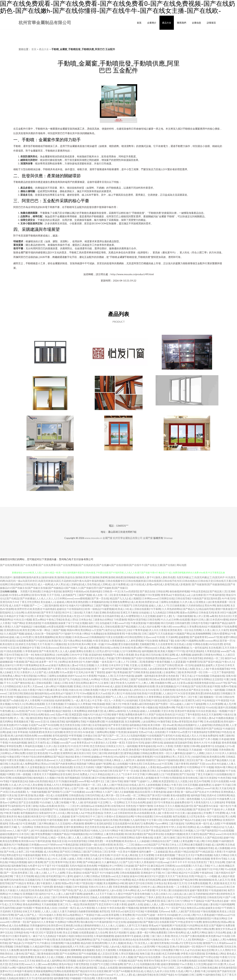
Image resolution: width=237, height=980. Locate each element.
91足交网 (103, 802)
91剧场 (60, 771)
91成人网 (199, 841)
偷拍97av (230, 658)
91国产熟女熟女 (213, 901)
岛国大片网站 (221, 855)
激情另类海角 (161, 943)
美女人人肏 (202, 669)
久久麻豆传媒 (19, 887)
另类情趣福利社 (38, 925)
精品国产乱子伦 (157, 968)
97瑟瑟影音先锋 (53, 932)
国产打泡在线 (187, 774)
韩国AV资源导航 (137, 619)
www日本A (222, 834)
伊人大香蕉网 (32, 700)
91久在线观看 (12, 929)
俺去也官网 (94, 718)
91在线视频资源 (115, 721)
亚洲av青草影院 (180, 721)
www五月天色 (26, 961)
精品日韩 (40, 876)
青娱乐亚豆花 (59, 841)
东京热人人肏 (145, 943)
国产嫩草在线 (44, 918)
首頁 (139, 23)
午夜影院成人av (181, 595)
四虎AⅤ (211, 795)
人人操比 (167, 693)
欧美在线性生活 (9, 644)
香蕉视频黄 (166, 918)
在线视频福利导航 (22, 778)
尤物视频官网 (147, 644)
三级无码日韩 (15, 693)
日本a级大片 (69, 707)
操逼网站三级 (173, 672)
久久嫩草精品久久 (112, 862)
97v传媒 (23, 725)
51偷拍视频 (39, 627)
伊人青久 (116, 693)
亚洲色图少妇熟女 (73, 925)
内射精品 (39, 658)
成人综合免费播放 (19, 925)
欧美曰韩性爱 (73, 697)
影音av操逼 (187, 683)
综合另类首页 (198, 862)
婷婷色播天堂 (95, 711)
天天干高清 (43, 644)
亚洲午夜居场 (25, 795)
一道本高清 (105, 662)
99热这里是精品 (199, 591)
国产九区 (128, 862)
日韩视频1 (226, 693)
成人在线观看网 (59, 795)
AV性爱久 (28, 637)
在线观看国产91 (48, 809)
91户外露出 (43, 943)
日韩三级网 (195, 975)
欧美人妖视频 (146, 778)
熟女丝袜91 (6, 665)
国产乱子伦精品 (71, 679)
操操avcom (141, 845)
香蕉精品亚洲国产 (103, 697)
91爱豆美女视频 (15, 760)
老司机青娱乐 (192, 739)
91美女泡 (11, 795)
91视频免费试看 (96, 721)
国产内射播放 (27, 598)
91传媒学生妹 (117, 901)
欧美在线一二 (171, 887)
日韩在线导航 (183, 598)
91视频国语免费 (156, 929)
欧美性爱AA (55, 925)
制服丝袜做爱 (69, 781)
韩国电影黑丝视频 (155, 658)
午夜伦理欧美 (133, 634)
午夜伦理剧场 (28, 676)
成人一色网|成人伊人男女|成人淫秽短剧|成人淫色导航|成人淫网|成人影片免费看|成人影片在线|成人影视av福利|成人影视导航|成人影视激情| (114, 584)
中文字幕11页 (154, 820)
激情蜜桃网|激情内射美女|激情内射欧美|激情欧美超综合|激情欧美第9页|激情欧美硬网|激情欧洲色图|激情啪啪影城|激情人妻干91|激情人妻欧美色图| (95, 577)
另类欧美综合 (109, 809)
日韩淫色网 (153, 619)
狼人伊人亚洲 (201, 616)
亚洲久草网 (75, 862)
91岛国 (225, 936)
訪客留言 (211, 23)
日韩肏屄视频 (21, 947)
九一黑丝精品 (180, 750)
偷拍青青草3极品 (29, 950)
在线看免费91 (178, 767)
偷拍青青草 (143, 848)
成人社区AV (139, 950)
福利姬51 (5, 887)
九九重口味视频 (60, 802)
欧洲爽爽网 (74, 950)
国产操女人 (66, 788)
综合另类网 (195, 630)
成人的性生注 (136, 690)
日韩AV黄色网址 (176, 932)
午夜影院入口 (159, 739)
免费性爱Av (58, 697)
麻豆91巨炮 (98, 778)
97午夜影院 (222, 700)
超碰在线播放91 (9, 834)
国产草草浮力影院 (51, 612)
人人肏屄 (126, 760)
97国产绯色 (66, 890)
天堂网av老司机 (118, 679)
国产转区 (65, 852)
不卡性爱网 (218, 813)
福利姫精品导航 (138, 725)
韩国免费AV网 (167, 707)
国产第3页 (80, 809)
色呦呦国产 (109, 655)
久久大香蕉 (101, 665)
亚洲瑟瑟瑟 (75, 714)
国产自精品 (215, 728)
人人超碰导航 (204, 725)
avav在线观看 (183, 866)
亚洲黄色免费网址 (120, 602)
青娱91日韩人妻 (200, 619)
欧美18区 (220, 612)
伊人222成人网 (61, 813)
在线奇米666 (102, 686)
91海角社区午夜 (66, 880)
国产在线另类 (198, 686)
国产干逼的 (213, 809)
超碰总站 (107, 961)
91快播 (165, 795)
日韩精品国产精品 (40, 697)
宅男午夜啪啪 (122, 658)
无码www (164, 911)
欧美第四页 (171, 848)
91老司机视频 (54, 820)
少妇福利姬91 (97, 918)
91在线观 (126, 799)
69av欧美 (172, 725)
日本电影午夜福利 (22, 971)
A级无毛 (113, 848)
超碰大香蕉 (173, 792)
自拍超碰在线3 (180, 890)
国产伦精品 (12, 598)
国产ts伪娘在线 (15, 700)
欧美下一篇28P (100, 669)
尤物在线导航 (57, 721)
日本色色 (51, 767)
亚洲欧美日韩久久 (149, 771)
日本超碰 (224, 739)
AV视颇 (190, 918)
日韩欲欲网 (162, 591)
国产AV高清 (183, 679)
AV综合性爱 (216, 644)
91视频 (98, 883)
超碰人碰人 (15, 637)
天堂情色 (16, 911)
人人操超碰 (143, 841)
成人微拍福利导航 (142, 975)
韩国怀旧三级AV (155, 760)
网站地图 (182, 565)
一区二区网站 (138, 795)
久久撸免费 (12, 950)
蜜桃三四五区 (187, 760)
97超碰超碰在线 (68, 728)
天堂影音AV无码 (134, 743)
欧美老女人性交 (226, 911)
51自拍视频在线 (223, 774)
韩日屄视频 (69, 961)
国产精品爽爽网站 (82, 939)
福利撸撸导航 (19, 866)
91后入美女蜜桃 (34, 785)
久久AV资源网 (215, 704)
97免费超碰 (21, 845)
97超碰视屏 (165, 925)
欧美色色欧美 (40, 890)
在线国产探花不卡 (92, 873)
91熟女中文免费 (108, 690)
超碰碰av (96, 757)
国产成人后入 (81, 890)
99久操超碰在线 (44, 830)
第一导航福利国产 (51, 634)
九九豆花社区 (208, 799)
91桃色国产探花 (200, 598)
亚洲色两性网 (99, 943)
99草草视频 (75, 736)
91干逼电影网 (198, 704)
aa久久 (175, 683)
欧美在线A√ (94, 809)
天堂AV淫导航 (12, 655)
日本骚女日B (90, 736)
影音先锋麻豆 (121, 595)
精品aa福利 (163, 767)
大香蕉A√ (109, 816)
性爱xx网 (136, 648)
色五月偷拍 (122, 876)
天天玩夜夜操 (165, 634)
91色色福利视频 (18, 743)
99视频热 (103, 866)
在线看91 (82, 961)
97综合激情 (151, 641)
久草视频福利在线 (99, 602)
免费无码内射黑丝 (14, 880)
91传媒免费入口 (225, 799)
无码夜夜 (86, 778)
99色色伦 (226, 732)
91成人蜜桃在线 (19, 848)
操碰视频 (128, 792)
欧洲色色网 (28, 869)
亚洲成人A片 (51, 785)
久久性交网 (200, 964)
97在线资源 (179, 925)
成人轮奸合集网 (151, 627)
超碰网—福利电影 (145, 676)
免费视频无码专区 (79, 897)
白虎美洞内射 (32, 612)
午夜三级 (197, 697)
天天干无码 (53, 595)
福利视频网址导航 (76, 721)
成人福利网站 (54, 961)
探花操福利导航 (184, 743)
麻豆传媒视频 (169, 728)
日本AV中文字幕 (78, 655)
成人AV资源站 (131, 739)
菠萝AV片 (5, 971)
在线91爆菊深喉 (50, 901)
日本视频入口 (191, 830)
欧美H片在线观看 (144, 859)
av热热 (115, 648)
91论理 (29, 616)
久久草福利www (223, 943)
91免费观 (125, 880)
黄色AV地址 (66, 964)
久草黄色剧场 (212, 651)
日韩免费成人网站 (10, 676)
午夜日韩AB (125, 830)
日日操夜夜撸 (177, 605)
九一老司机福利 (198, 648)
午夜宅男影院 (81, 964)
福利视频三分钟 (137, 887)
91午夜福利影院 (103, 922)
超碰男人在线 (135, 904)
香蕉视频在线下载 (24, 721)
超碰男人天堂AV (214, 665)
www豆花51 (41, 721)
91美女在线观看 (114, 637)
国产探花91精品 (212, 662)
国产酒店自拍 (147, 591)
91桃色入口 (97, 830)
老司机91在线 (173, 736)
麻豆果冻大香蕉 (59, 690)
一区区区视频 (210, 750)
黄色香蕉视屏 (168, 679)
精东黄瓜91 (38, 816)
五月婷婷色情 (167, 690)
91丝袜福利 (10, 707)
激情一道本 (69, 820)
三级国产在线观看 (138, 679)
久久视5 (117, 894)
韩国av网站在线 (127, 848)
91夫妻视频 (46, 950)
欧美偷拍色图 (65, 767)
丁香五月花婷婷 (176, 788)
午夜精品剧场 (70, 845)
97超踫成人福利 (89, 750)
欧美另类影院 (26, 739)
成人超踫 (115, 686)
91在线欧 (69, 918)
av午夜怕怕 (10, 957)
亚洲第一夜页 (117, 743)
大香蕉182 (168, 813)
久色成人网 (182, 971)
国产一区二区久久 (119, 736)
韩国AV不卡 (202, 947)
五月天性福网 (19, 820)
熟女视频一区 (41, 795)
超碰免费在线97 (183, 802)
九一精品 (74, 904)
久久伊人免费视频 (40, 975)
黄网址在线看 (84, 651)
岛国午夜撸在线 (144, 838)
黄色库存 (11, 816)
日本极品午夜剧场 (51, 591)
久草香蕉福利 (30, 651)
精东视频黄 (88, 950)
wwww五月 (43, 707)
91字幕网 (155, 609)
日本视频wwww (108, 750)
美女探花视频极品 (166, 686)
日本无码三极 (26, 834)
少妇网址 (62, 662)
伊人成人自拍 (41, 897)
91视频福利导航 (204, 848)
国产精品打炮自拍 (63, 757)
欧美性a (57, 693)
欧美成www (48, 760)
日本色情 (125, 648)
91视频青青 (48, 711)
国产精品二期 (32, 954)
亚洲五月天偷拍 (129, 612)
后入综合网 (17, 612)
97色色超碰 (108, 718)
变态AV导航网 (201, 781)
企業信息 (196, 23)
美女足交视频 (70, 932)
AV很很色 (179, 918)
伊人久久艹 (117, 774)
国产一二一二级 (38, 605)
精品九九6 (152, 971)
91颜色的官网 (24, 968)
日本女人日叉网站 (179, 845)
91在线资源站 (73, 869)
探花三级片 (167, 901)
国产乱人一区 (34, 915)
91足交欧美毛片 (27, 707)
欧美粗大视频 (165, 651)
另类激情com (108, 876)
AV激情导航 (164, 721)
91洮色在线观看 (13, 651)
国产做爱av (24, 669)
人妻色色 (19, 954)
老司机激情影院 (227, 968)
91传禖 (160, 637)
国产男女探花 (153, 830)
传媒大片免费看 (55, 968)
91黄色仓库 (135, 764)
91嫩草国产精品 (218, 623)
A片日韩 (85, 616)
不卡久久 (9, 683)
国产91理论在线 (209, 957)
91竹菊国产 (125, 605)
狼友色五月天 (227, 883)
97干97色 (179, 651)
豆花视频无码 (32, 880)
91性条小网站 (82, 634)
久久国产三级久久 (112, 792)
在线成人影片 (136, 785)
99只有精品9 (208, 887)
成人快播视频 (222, 848)
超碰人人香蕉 (148, 767)
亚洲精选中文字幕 (29, 648)
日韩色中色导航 (199, 623)
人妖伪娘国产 (68, 595)
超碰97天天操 (222, 785)
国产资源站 (199, 809)
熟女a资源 (174, 852)
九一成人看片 (78, 700)
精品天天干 (55, 781)
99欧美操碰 (98, 704)
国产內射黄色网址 (65, 764)
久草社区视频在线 (128, 954)
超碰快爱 (197, 655)
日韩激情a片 (16, 750)
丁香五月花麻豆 (204, 774)
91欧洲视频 (36, 852)
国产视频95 (218, 925)
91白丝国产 (142, 915)
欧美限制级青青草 (114, 634)
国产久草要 (54, 669)
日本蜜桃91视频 (20, 788)
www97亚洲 (215, 637)
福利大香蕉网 (35, 862)
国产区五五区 (165, 809)
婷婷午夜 (214, 894)
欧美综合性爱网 (9, 841)
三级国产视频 (84, 595)
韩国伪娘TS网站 (85, 764)
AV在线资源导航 (77, 841)
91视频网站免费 (195, 641)
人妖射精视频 (153, 785)
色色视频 (86, 641)
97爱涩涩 (50, 816)
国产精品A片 (187, 820)
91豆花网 (193, 873)
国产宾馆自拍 (192, 911)
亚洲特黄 (96, 616)
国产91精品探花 (204, 852)
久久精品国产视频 (14, 634)
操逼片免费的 (58, 665)
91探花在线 (218, 816)
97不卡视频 (207, 767)
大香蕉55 (101, 978)
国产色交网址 (132, 767)
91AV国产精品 (90, 771)
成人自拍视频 (120, 764)
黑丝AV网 (210, 605)
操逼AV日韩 (136, 876)
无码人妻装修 (221, 961)
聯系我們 (182, 23)
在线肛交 (31, 753)
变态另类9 (104, 904)
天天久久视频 (172, 806)
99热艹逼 (77, 648)
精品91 (183, 873)
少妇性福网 (62, 655)
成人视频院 (135, 598)
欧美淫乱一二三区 (65, 806)
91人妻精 (194, 971)
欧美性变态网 (27, 630)
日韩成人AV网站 (90, 679)
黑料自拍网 (56, 827)
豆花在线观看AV (121, 823)
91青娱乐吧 (13, 757)
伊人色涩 (123, 750)
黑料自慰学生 (14, 855)
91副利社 (42, 641)
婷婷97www (75, 676)
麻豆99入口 (96, 683)
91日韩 (182, 658)
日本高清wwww (49, 648)
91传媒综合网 (111, 873)
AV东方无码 (68, 669)
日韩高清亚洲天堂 (51, 679)
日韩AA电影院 (171, 820)
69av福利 (119, 757)
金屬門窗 (108, 538)
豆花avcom (149, 637)
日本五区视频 (190, 785)
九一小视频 (210, 876)
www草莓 (84, 781)
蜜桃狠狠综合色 (115, 778)
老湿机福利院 (104, 823)
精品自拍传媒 (83, 669)
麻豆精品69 (157, 866)
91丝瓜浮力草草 (80, 746)
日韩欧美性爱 (95, 841)
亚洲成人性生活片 (83, 686)
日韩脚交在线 (166, 598)
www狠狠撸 (44, 736)
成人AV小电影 (138, 929)
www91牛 (117, 739)
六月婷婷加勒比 (195, 605)
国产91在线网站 (68, 954)
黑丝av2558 (48, 764)
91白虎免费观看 (111, 707)
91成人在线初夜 (156, 732)
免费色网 (148, 823)
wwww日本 (222, 887)
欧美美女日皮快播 (52, 732)
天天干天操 (105, 894)
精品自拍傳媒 (39, 669)
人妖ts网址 (50, 686)
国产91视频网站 (157, 788)
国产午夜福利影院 (24, 838)
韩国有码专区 (172, 718)
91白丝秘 (45, 802)
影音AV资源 (39, 595)
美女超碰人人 (48, 602)
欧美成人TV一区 (165, 908)
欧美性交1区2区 (72, 732)
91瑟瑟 (160, 876)
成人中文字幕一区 (97, 700)
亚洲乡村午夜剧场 (185, 711)
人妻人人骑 (108, 785)
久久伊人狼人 (187, 602)
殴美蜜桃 (148, 662)
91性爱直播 (154, 693)
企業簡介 (152, 23)
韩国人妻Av (208, 718)
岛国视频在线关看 (150, 964)
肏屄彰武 (104, 911)
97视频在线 (132, 908)
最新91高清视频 (227, 707)
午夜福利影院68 (149, 750)
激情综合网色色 (211, 922)
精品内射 (86, 943)
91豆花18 (13, 648)
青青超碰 (122, 672)
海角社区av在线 (195, 908)
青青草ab (166, 595)
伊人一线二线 (21, 718)
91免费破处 (97, 634)
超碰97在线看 (24, 908)
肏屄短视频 (179, 816)
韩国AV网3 (73, 630)
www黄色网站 (50, 964)
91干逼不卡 (48, 866)
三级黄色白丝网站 (102, 619)
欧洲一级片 (202, 823)
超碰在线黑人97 (69, 947)
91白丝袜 (195, 950)
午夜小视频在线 (149, 707)
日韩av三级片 (102, 739)
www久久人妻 (33, 964)
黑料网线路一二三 (201, 939)
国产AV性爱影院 (196, 897)
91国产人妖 (27, 830)
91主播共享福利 (18, 936)
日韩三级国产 (149, 634)
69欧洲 (123, 883)
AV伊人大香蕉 (165, 746)
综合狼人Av (77, 813)
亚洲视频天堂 (30, 894)
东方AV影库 (152, 690)
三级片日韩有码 (59, 897)
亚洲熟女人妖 (203, 602)
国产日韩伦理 (169, 665)
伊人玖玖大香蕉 (158, 630)
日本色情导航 (195, 658)
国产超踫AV (33, 922)
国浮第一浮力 (227, 641)
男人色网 (230, 816)
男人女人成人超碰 (65, 651)
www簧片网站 (93, 792)
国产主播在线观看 (195, 936)
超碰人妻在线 (210, 904)
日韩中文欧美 (57, 869)
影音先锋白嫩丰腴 (147, 809)
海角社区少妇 (124, 630)
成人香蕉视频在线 (176, 929)
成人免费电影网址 (30, 764)
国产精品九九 (190, 609)
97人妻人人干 (121, 662)
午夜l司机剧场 (43, 841)
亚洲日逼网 (168, 655)
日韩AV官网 (7, 915)
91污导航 (28, 658)
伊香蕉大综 (187, 954)
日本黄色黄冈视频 (165, 855)
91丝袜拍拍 (47, 700)
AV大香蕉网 (89, 676)
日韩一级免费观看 (30, 901)
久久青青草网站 (152, 697)
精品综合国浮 (142, 792)
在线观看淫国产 (168, 922)
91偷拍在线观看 (169, 771)
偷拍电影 (38, 778)
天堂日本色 (167, 711)
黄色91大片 (200, 743)
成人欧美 (136, 602)
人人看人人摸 (79, 838)
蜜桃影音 (116, 939)
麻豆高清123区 (82, 753)
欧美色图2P (10, 725)
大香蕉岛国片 (201, 802)
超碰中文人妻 (164, 616)
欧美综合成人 (138, 971)
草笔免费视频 (42, 834)
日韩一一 (208, 672)
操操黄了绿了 (66, 623)
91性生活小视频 (22, 619)
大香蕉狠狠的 (117, 641)
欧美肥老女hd (150, 602)
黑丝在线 (105, 648)
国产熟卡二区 (183, 697)
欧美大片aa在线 (102, 693)
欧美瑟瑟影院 (166, 781)
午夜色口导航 (54, 619)
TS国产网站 (18, 623)
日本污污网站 (182, 901)
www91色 (124, 623)
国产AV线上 (10, 852)
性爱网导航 (214, 732)
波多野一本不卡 (48, 662)
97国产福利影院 (208, 830)
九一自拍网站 (25, 827)
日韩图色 (170, 866)
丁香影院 (99, 672)
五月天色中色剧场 (124, 676)
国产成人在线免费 (48, 672)
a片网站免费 (18, 753)
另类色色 (131, 806)
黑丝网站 (85, 630)
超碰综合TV (63, 609)
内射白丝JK (75, 690)
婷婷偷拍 (123, 690)
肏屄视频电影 (72, 778)
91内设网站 (193, 925)
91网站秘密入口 (155, 774)
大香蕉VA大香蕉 (140, 869)
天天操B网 (171, 637)
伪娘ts (32, 781)
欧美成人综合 (49, 908)
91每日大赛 (42, 690)
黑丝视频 (124, 820)
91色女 (97, 714)
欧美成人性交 (72, 616)
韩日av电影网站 (71, 915)
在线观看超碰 (86, 932)
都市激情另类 (84, 880)
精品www (172, 658)
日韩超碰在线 (217, 676)
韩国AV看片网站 (224, 767)
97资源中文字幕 (13, 658)
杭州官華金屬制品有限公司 (45, 22)
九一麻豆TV (35, 936)
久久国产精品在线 (212, 838)
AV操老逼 (88, 732)
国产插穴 (103, 736)
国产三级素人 (174, 841)
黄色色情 (42, 753)
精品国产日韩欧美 (70, 739)
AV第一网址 (43, 630)
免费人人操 (177, 911)
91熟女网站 (74, 641)
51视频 (55, 947)
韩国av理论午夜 (70, 883)
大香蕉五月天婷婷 (189, 887)
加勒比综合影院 (84, 936)
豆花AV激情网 (186, 848)
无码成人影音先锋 (100, 855)
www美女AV (213, 764)
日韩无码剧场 (140, 605)
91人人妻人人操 (59, 894)
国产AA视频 (123, 971)
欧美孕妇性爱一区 (192, 672)
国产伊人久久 (131, 964)
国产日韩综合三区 (97, 852)
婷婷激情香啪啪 (124, 859)
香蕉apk (153, 925)
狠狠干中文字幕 (135, 728)
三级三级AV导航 (113, 781)
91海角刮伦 (156, 939)
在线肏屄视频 (205, 961)
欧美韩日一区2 (121, 869)
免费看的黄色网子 (135, 714)
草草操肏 (22, 732)
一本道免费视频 (112, 841)
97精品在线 (188, 852)
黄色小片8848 (82, 757)
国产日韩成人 (42, 838)
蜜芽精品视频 (131, 753)
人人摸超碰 (63, 816)
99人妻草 (67, 876)
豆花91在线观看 (219, 781)
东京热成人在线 (183, 644)
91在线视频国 (49, 623)
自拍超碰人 (145, 612)
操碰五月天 (12, 672)
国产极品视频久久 (222, 760)
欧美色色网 (90, 866)
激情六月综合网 (216, 932)
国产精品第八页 (218, 591)
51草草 (18, 665)
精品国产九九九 (118, 598)
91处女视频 (81, 623)
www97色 (221, 683)
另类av (142, 732)
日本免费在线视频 (198, 883)
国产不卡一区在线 (128, 771)
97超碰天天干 (71, 693)
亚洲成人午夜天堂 (171, 785)
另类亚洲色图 (120, 887)
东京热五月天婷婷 (83, 767)
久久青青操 (47, 922)
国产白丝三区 (33, 711)
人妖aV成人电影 (118, 947)
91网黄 (10, 774)
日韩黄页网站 (126, 838)
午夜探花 (199, 707)
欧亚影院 (146, 739)
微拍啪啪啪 (205, 880)
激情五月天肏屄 (36, 743)
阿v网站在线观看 (35, 704)
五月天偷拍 (141, 925)
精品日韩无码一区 (72, 658)
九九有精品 (132, 711)
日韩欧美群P (201, 728)
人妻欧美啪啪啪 (73, 957)
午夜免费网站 (214, 820)
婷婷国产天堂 (197, 764)
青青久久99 (48, 855)
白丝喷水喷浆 (105, 845)
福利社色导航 (110, 820)
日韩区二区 (173, 968)
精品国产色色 (135, 961)
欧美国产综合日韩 (98, 929)
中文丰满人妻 (163, 890)
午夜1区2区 (36, 932)
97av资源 (54, 753)
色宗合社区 (225, 616)
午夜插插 (19, 662)
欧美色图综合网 (216, 757)
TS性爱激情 (120, 619)
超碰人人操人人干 (159, 605)
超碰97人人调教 (195, 753)
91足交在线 (119, 922)
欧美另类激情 (63, 939)
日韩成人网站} (112, 760)
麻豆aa (109, 827)
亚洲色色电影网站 (89, 627)
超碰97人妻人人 (169, 799)
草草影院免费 (14, 746)
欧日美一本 (27, 655)
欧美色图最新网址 (82, 799)
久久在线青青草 (164, 644)
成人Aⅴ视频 (203, 827)
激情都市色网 (147, 908)
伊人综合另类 (167, 971)
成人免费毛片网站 (197, 932)
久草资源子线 (41, 616)
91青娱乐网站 (219, 918)
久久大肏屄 (222, 630)
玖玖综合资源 (203, 711)
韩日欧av (154, 679)
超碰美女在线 (213, 908)
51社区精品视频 (183, 809)
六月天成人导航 (201, 866)
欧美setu (45, 665)
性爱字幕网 (76, 894)
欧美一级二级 (60, 750)
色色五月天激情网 (211, 714)
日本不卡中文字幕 (135, 774)
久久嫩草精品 (177, 753)
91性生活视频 (86, 665)
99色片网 (218, 869)
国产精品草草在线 (153, 834)
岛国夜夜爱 (35, 732)
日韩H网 (195, 746)
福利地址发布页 (52, 848)
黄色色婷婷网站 (31, 904)
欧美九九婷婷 (127, 683)
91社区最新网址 (162, 757)
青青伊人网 (72, 968)
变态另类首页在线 (70, 725)
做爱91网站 (229, 637)
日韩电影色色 (21, 932)
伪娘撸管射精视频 (88, 911)
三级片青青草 (181, 764)
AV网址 (41, 676)
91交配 (105, 964)
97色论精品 (162, 947)
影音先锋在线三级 (193, 778)
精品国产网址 (207, 834)
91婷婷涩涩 (56, 616)
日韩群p (95, 876)
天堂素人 (135, 665)
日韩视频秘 (57, 975)
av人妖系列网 (147, 947)
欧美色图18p (213, 936)
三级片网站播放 (45, 823)
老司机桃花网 (153, 880)
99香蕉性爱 (71, 627)
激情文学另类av (224, 929)
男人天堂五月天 (181, 757)
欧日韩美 (147, 883)
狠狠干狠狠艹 (131, 781)
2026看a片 (176, 943)
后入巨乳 (191, 816)
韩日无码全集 (153, 655)
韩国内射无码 (53, 658)
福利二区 (93, 623)
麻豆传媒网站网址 (105, 788)
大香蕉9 (36, 774)
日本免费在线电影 (187, 961)
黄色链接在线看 (50, 954)
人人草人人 (120, 697)
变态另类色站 (97, 746)
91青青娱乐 (167, 802)
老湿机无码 (169, 697)
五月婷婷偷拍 (200, 894)
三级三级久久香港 (160, 936)
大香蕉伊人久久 (29, 672)
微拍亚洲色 (36, 718)
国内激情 (53, 605)
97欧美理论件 (73, 771)
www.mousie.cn (93, 538)
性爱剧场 (199, 954)
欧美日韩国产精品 (45, 771)
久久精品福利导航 (40, 947)
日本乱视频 (211, 841)
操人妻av (72, 665)
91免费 (197, 922)
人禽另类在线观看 (114, 834)
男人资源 (214, 883)
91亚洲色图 (29, 823)
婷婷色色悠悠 (212, 693)
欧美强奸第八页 (57, 641)
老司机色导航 (175, 739)
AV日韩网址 (96, 834)
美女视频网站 (111, 883)
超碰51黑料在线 (154, 743)
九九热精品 (159, 612)
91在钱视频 (157, 848)
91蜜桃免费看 (25, 957)
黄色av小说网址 (194, 788)
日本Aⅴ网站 (129, 890)
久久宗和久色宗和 (192, 904)
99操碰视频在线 (79, 834)
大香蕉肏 (56, 707)
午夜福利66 (206, 873)
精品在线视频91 (187, 725)
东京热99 (72, 644)
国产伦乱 (180, 908)
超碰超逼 (162, 852)
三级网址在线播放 (169, 602)
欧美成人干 (130, 943)
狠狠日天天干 (26, 978)
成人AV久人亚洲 (56, 859)
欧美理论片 (122, 788)
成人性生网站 (51, 852)
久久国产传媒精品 (21, 627)
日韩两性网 (223, 795)
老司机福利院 (60, 736)
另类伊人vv (110, 813)
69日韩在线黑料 (133, 637)
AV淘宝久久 (18, 704)
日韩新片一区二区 (90, 785)
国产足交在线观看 (28, 802)
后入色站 (5, 820)
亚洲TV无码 (77, 816)
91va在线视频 (226, 830)
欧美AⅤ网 (84, 644)
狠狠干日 (207, 869)
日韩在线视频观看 (129, 873)
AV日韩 (82, 718)
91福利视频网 (227, 904)
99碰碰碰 (75, 978)
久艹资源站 (87, 915)
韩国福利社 (78, 609)
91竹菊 (113, 605)
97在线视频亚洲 (130, 707)
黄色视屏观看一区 (222, 602)
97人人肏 (216, 866)
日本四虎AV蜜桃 (219, 619)
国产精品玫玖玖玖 (85, 971)
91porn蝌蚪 (161, 823)
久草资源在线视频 (24, 771)
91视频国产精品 (60, 834)
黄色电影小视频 (62, 887)
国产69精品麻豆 (92, 862)
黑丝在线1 (65, 648)
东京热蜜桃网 (132, 721)
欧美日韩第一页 (156, 725)
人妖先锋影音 (198, 595)
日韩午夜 (86, 725)
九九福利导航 (138, 820)
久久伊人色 (50, 746)
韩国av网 (226, 922)
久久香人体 (208, 630)
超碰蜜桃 (183, 637)
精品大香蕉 (138, 880)
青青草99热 (61, 862)
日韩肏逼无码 (206, 612)
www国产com (68, 743)
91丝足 (180, 714)
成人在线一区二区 (102, 595)
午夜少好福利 (208, 971)
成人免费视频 (91, 648)
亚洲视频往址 (47, 929)
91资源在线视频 (127, 809)
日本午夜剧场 (80, 887)
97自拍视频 (202, 676)
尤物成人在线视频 (100, 897)
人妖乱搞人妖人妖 (182, 894)
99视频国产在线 (99, 947)
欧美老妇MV (71, 975)
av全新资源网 (21, 975)
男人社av (229, 964)
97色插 (73, 855)
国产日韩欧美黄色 (138, 672)
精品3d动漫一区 (29, 929)
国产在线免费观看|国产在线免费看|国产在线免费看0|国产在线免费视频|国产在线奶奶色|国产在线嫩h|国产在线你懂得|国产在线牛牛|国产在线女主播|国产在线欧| (88, 565)
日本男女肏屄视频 (67, 718)
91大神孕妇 (213, 792)
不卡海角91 (172, 732)
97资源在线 (86, 883)
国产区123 (139, 830)
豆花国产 (95, 964)
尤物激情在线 (66, 809)
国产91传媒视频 (87, 954)
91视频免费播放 (180, 648)
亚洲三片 (62, 904)
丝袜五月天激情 (31, 911)
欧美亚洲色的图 (79, 602)
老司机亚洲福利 (195, 651)
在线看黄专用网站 (201, 679)
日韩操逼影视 (109, 957)
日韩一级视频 (23, 774)
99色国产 (128, 894)
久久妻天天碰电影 (67, 911)
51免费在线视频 (201, 859)
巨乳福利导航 (7, 908)
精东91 (64, 605)
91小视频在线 (58, 644)
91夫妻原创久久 (99, 743)
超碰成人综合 (32, 634)
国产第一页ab (203, 760)
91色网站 (60, 922)
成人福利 (185, 771)
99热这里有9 (160, 827)
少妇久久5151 (213, 753)
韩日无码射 (167, 623)
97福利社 (28, 897)
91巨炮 (139, 911)
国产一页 (9, 873)
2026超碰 (172, 915)
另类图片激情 (181, 746)
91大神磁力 (15, 894)
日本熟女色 (85, 619)
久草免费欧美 (127, 915)
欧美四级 (42, 781)
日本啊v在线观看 (180, 619)
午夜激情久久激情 (50, 883)
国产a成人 (20, 915)
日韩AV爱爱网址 (221, 634)
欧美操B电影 (94, 591)
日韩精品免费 (148, 753)
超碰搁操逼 (6, 662)
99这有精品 (208, 700)
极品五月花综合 (12, 897)
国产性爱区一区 (164, 704)
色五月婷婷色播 (171, 954)
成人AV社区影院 (36, 820)
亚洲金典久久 (42, 957)
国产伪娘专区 (224, 971)
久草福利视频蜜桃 (104, 936)
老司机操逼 (90, 802)
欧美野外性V (22, 609)
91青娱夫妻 (21, 939)
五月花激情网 (19, 728)
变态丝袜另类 (16, 964)
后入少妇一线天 (133, 918)
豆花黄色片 (63, 746)
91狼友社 (227, 714)
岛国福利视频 (138, 736)
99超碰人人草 (105, 676)
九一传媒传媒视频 (182, 616)
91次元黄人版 (182, 813)
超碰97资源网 (103, 764)
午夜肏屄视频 (162, 662)
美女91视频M (130, 852)
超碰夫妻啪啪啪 (170, 880)
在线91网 (180, 641)
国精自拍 (28, 693)
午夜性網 (5, 711)
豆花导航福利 (99, 725)
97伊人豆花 (175, 827)
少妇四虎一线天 (66, 908)
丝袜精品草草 (102, 806)
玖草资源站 (65, 799)
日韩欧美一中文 (111, 591)
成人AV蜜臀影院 (130, 616)
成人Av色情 (18, 711)
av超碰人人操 (182, 704)
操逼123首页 (61, 830)
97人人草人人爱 (122, 975)
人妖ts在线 (115, 890)
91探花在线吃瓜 (161, 700)
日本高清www (80, 637)
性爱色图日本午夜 (37, 728)
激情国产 (208, 943)
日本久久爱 (105, 887)
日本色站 (159, 806)
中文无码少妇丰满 (83, 672)
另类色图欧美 (226, 750)
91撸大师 (166, 627)
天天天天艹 (171, 876)
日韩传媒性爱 (182, 623)
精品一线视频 (219, 711)
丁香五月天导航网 (24, 876)
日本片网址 (153, 950)
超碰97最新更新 (198, 890)
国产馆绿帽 (51, 799)
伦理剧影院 (175, 778)
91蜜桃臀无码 (194, 662)
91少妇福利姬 (129, 700)
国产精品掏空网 (189, 880)
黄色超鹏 (187, 841)
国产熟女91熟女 (88, 975)
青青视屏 (147, 757)
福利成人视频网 (9, 739)
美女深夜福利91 (31, 679)
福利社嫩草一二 (148, 852)
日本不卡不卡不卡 (180, 862)
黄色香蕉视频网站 (45, 637)
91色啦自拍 (129, 693)
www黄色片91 (110, 838)
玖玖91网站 (111, 830)
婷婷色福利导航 (94, 760)
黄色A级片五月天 (177, 883)
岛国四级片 (20, 859)
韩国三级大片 (113, 704)
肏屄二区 (23, 852)
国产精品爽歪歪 (151, 901)
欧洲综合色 (129, 939)
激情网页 (67, 591)
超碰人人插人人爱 (154, 904)
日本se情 (125, 795)
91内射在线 (10, 669)
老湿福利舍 (95, 655)
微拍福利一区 (187, 947)
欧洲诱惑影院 (84, 707)
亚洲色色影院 (33, 623)
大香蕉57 (219, 852)
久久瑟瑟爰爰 (178, 662)
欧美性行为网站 (9, 961)
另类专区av (117, 911)
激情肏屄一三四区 (119, 929)
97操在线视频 (208, 911)
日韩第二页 (136, 662)
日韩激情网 (57, 943)
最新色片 (9, 845)
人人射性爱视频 (134, 641)
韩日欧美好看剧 (133, 834)
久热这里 (14, 764)
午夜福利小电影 (65, 936)
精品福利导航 (206, 609)
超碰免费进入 (206, 785)
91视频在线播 (65, 686)
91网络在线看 (200, 644)
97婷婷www (55, 845)
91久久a (165, 619)
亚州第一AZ (115, 852)
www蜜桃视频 (82, 598)
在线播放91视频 (173, 834)
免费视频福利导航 (181, 859)
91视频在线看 (90, 869)
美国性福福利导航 (121, 897)
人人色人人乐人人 (46, 598)
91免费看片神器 (159, 869)
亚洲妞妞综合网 (124, 816)
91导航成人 (108, 859)
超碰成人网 (63, 602)
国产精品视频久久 (131, 627)
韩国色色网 (30, 736)
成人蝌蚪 (109, 711)
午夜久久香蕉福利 (144, 862)
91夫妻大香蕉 (119, 904)
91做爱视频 (108, 609)
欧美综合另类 (186, 876)
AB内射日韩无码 (108, 771)
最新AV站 (82, 820)
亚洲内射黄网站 (123, 827)
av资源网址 (25, 595)
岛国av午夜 (61, 714)
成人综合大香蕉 (26, 690)
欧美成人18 (122, 609)
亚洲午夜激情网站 (73, 827)
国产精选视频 (137, 595)
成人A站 (53, 728)
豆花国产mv (35, 725)
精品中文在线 (86, 848)
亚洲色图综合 (11, 630)
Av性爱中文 (97, 781)
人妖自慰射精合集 (157, 669)
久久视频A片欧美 (54, 778)
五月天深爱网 (146, 855)
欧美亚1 (205, 925)
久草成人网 (163, 648)
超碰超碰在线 (134, 922)
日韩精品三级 (78, 852)
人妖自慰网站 (148, 721)
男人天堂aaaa (35, 686)
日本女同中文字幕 (118, 665)
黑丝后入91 (177, 936)
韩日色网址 (189, 827)
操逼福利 (132, 732)
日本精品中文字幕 (14, 616)
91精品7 (104, 901)
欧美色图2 (36, 609)
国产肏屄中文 (142, 866)
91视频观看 (214, 627)
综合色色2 (182, 690)
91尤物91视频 (90, 662)
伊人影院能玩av (85, 806)
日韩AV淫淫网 (19, 714)
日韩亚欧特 (124, 813)
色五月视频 (94, 838)
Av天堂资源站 (31, 809)
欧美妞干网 (196, 721)
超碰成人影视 (141, 936)
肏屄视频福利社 (29, 813)
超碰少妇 (11, 732)
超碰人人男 (219, 939)
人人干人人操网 (56, 873)
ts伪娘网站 (16, 809)
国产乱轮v (200, 792)
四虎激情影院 (202, 918)
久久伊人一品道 (192, 869)
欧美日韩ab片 (101, 799)
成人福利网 (218, 845)
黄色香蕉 (134, 750)
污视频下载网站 (103, 767)
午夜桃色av (80, 591)
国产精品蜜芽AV (203, 806)
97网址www (149, 648)
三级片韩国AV (221, 873)
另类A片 (93, 887)
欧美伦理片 (89, 658)
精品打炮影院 (63, 711)
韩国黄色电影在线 (204, 683)
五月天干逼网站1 (37, 859)
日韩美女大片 (113, 746)
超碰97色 (111, 672)
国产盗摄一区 (162, 859)
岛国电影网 (165, 750)
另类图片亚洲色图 (30, 591)
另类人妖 (84, 947)
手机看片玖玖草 (184, 707)
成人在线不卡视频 (19, 605)
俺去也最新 (24, 816)
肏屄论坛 (110, 630)
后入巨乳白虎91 (101, 651)
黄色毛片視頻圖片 (119, 932)
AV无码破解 (181, 975)
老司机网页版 (53, 876)
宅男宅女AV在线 (192, 943)
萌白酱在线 (86, 922)
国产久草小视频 (209, 739)
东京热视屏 (215, 648)
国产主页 (49, 862)
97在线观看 (62, 866)
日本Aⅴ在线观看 (162, 816)
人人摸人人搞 (48, 911)
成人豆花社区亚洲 (107, 954)
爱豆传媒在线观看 (128, 644)
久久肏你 (100, 908)
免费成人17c (87, 774)
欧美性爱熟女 (153, 728)
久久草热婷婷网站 (172, 609)
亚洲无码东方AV (9, 602)
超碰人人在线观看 (150, 711)
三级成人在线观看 (108, 968)
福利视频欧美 (149, 651)
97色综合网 (88, 978)
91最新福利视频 (31, 855)
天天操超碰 (195, 750)
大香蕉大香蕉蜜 (125, 655)
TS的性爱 (47, 887)
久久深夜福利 (217, 802)
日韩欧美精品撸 (208, 968)
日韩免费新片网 (169, 950)
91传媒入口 (118, 651)
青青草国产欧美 (12, 679)
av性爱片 (185, 732)
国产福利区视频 (119, 669)
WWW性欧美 (11, 901)
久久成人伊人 (16, 785)
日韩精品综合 (158, 841)
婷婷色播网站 (45, 757)
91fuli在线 (211, 707)
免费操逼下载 (166, 641)
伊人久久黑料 (222, 950)
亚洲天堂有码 (193, 838)
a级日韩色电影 (146, 704)
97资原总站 (121, 785)
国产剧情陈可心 (56, 792)
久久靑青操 (84, 704)
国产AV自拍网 (51, 725)
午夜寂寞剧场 (138, 623)
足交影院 (217, 679)
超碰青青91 (207, 746)
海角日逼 (145, 954)
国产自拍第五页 (17, 799)
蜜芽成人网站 (142, 718)
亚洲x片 (174, 947)
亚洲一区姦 (97, 644)
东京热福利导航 (111, 616)
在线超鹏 (118, 767)
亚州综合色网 (36, 714)
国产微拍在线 (22, 683)
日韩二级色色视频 (189, 799)
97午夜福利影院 (216, 595)
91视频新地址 (21, 697)
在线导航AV (118, 806)
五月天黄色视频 (54, 704)
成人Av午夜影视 (146, 890)
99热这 (199, 876)
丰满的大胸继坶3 (88, 901)
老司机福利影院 (44, 978)
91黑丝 (104, 679)
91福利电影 (49, 609)
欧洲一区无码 (185, 665)
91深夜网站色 (133, 651)
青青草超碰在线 (147, 746)
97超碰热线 (172, 760)
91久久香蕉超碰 (205, 915)
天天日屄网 (10, 690)
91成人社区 (175, 869)
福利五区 (129, 911)
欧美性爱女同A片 (142, 827)
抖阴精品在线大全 (16, 686)
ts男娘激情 (77, 823)
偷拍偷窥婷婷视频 (179, 591)
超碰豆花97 (153, 802)
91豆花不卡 (117, 855)
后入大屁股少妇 (184, 781)
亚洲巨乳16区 (193, 700)
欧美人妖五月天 (221, 880)
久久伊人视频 (115, 943)
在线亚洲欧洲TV (105, 971)
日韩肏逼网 (116, 964)
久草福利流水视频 (32, 746)
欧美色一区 (204, 816)
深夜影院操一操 (88, 845)
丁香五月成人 (187, 676)
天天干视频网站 (50, 774)
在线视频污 (100, 728)
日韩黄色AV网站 (212, 655)
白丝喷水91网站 (190, 957)
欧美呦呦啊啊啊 (202, 634)
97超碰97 (67, 634)
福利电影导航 (198, 795)
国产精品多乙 (16, 943)
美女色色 (167, 897)
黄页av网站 (39, 619)
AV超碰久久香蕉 (52, 915)
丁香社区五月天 (184, 855)
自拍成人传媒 (33, 760)
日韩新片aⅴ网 (7, 968)
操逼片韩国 (213, 686)
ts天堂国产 (98, 630)
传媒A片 (73, 605)
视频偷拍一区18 (212, 697)
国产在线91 (138, 658)
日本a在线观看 (212, 721)
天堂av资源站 (73, 873)
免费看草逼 (62, 929)
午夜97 (97, 707)
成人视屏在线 (85, 728)
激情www (29, 750)
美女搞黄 (156, 954)
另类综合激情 (135, 697)
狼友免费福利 (210, 736)
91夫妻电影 (153, 799)
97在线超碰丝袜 (217, 890)
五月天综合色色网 (135, 802)
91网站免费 (208, 929)
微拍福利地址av (43, 693)
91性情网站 (193, 767)
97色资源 (121, 732)
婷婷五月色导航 (27, 644)
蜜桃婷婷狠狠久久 (94, 925)
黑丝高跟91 (6, 577)
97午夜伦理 (48, 939)
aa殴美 (213, 616)
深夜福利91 (45, 813)
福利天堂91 (135, 883)
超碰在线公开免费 (201, 813)
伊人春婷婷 (138, 760)
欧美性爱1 (161, 676)
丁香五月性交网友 (29, 602)
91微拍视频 (153, 623)
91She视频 (111, 644)
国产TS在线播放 (75, 792)
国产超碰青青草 (198, 637)
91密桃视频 (151, 911)
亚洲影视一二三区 (151, 665)
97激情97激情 (145, 806)
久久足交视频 (148, 616)
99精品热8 (35, 939)
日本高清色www (151, 764)
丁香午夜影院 (192, 714)
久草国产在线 (153, 714)
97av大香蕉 (42, 869)
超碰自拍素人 (157, 672)
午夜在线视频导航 (219, 669)
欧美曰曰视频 (63, 637)
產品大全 (167, 23)
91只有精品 (183, 686)
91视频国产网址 (183, 634)
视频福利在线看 (146, 686)
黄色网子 (173, 669)
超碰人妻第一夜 (138, 932)
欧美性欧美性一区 (177, 630)
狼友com (49, 714)
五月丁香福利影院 (224, 672)
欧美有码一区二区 (190, 718)
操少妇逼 (133, 947)
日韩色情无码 (214, 897)
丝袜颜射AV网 (163, 683)
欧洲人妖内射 (15, 736)
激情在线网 (223, 605)
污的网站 (190, 823)
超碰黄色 (199, 665)
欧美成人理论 (70, 619)
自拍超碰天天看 (108, 623)
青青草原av (83, 743)
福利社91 (44, 894)
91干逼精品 (197, 901)
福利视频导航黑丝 (79, 830)
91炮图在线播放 (224, 718)
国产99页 (54, 890)
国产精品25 (140, 957)
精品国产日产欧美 (158, 845)
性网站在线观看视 (64, 971)
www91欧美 (211, 788)
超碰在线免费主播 (14, 767)
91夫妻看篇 (214, 743)
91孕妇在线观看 (143, 816)
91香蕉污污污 (227, 957)
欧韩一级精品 (92, 609)
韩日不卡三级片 (94, 816)
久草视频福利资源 (69, 785)
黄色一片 (169, 939)
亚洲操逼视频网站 (43, 971)
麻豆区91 (149, 876)
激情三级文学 (111, 683)
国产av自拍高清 (78, 929)
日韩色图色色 (76, 795)
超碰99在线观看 (92, 957)
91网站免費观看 (157, 932)
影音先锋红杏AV (69, 774)
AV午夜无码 (228, 598)
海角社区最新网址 (44, 655)
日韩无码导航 (92, 795)
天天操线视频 (49, 904)
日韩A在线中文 (36, 799)
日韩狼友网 (172, 612)
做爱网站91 (112, 880)
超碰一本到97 (158, 915)
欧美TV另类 (161, 778)
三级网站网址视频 (104, 732)
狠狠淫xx (41, 961)
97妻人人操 (76, 802)
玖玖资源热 (210, 778)
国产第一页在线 (100, 598)
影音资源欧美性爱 (193, 693)
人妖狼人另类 (74, 859)
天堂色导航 (145, 700)
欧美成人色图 (187, 669)
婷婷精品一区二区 (213, 658)
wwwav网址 (179, 627)
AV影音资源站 (100, 641)
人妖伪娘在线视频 (214, 771)
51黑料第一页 (18, 922)
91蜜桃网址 (86, 605)
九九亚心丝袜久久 (161, 894)
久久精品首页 (24, 890)
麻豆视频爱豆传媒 (200, 845)
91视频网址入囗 (190, 968)
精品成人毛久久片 (192, 736)
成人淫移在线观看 (139, 609)
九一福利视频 (217, 690)
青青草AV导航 (218, 859)
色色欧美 (173, 676)
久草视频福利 (124, 950)
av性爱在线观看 (55, 627)
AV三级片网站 (170, 873)
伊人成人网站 (155, 887)
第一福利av (187, 792)
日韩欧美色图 (90, 690)
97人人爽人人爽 (145, 683)
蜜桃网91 (90, 823)
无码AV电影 (76, 866)
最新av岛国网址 (189, 612)
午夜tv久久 (228, 662)
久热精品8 (12, 978)
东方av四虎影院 (130, 591)
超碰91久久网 (81, 876)
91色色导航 (224, 778)
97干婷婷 (226, 908)
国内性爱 (215, 598)
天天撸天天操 (91, 612)
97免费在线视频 (203, 855)
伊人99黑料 (116, 866)
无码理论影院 (7, 641)
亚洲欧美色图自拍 (109, 612)
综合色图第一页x (157, 957)
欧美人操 (155, 813)
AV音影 (13, 595)
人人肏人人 (111, 925)
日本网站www (65, 598)
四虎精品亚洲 (221, 725)
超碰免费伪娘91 (99, 890)
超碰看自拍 (82, 918)
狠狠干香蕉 (118, 714)
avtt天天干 (78, 760)
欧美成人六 (101, 848)
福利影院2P (18, 806)
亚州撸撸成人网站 (215, 954)
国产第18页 (153, 795)
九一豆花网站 (116, 802)
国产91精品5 (18, 883)
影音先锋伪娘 (142, 894)
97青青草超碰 (140, 630)
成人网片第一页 (110, 795)
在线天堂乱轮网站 (78, 683)
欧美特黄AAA (26, 841)
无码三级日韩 (99, 753)
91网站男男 (73, 922)
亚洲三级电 (32, 806)
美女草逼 (140, 655)
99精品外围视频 (18, 862)
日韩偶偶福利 (96, 637)
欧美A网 (112, 978)
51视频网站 (87, 739)
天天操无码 (225, 788)
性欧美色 (142, 693)
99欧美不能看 (129, 704)
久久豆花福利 (62, 823)
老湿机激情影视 (138, 788)
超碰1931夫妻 (215, 964)
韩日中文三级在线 (72, 612)
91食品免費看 (72, 943)
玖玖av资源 (66, 672)
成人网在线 (131, 855)
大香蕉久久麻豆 (92, 859)
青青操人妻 (33, 883)
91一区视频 (120, 961)
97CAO (178, 693)
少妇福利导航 (198, 757)
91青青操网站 (31, 665)
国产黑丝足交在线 (198, 690)
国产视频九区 (151, 922)
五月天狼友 (15, 918)
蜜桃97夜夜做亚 (224, 609)
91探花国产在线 (124, 718)
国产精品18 (31, 662)
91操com (100, 915)
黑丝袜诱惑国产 (89, 904)
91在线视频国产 (155, 736)
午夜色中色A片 (12, 869)
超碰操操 (169, 743)
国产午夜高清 (46, 651)
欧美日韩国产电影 (163, 975)
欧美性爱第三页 (24, 873)
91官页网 (40, 739)
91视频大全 (177, 700)
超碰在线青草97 (123, 936)
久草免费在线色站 (197, 627)
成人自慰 (215, 823)
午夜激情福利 (199, 732)
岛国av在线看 (46, 806)
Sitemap (168, 538)
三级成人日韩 (60, 683)
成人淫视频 (52, 743)
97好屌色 (86, 697)
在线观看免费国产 (26, 641)
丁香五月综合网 (216, 862)
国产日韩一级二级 (84, 788)
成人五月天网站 (13, 904)
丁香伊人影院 (153, 897)
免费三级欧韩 (226, 736)
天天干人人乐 (183, 939)
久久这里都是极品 (35, 767)
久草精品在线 (102, 774)
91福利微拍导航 (212, 975)
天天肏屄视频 (48, 880)
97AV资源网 (153, 595)
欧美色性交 (75, 662)
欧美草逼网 (112, 915)
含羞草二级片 (161, 838)
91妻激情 (83, 855)
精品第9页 (187, 806)
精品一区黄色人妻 (61, 838)
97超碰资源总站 (18, 781)
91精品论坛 (217, 827)
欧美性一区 (162, 753)
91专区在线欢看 (115, 908)
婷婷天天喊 (10, 827)
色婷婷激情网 (62, 700)
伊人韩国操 (139, 799)
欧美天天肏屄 (191, 834)
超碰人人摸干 (126, 925)
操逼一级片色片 (222, 806)
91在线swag (162, 862)
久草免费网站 (79, 711)
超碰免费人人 (91, 894)
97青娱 (36, 908)
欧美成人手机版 (105, 658)
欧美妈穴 (137, 823)
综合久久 (115, 799)
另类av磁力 (15, 823)
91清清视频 (29, 918)
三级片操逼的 (176, 823)
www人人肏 (13, 830)
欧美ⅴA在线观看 (140, 813)
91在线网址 (138, 897)
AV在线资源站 (173, 904)
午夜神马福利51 (115, 918)
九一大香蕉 (114, 700)
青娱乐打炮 (50, 718)
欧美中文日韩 (168, 961)
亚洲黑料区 (66, 753)
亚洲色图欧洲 (129, 686)
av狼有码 (120, 711)
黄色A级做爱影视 (180, 795)
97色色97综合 (28, 757)
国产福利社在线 (137, 669)
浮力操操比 (70, 704)
